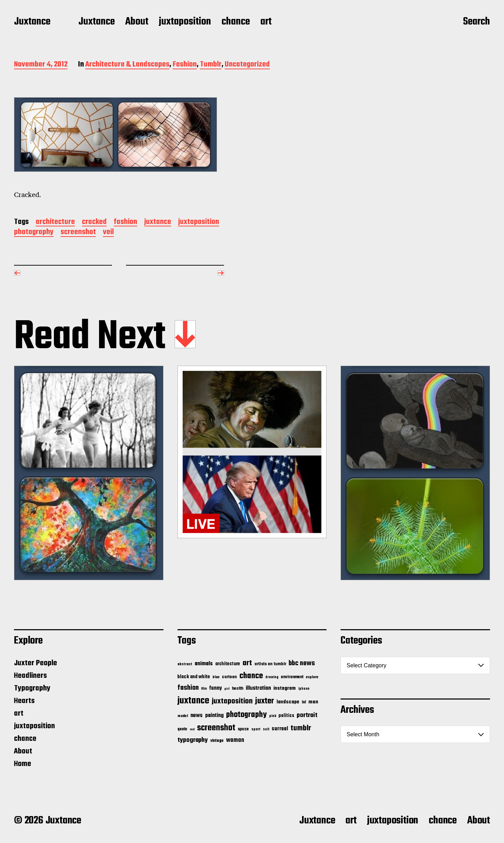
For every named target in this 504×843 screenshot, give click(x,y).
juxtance (158, 222)
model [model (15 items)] (183, 716)
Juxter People (36, 663)
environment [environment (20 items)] (292, 677)
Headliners (30, 676)
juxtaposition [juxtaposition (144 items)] (232, 701)
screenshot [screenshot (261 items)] (216, 728)
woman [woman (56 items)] (235, 740)
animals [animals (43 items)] (204, 664)
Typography (32, 688)
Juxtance (32, 22)
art (266, 22)
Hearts (24, 701)
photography (34, 233)
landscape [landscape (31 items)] (288, 702)
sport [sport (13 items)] (256, 729)
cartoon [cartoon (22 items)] (229, 677)
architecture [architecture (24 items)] (228, 664)
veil (108, 233)
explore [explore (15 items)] (312, 677)
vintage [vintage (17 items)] (217, 741)
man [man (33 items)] (313, 702)
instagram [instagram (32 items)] (285, 688)
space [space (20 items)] (243, 729)
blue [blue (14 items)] (216, 677)
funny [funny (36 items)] (216, 688)
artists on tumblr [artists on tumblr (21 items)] (270, 664)
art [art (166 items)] (247, 663)
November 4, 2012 (41, 65)
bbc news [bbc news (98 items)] (302, 663)
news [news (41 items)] (197, 715)
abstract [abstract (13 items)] (185, 664)
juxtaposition (185, 22)
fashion (125, 222)
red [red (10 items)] (192, 729)
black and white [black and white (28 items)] (194, 677)
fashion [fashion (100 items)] (188, 688)
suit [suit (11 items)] (266, 729)
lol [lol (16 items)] (304, 702)
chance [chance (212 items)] (251, 676)
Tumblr (211, 65)
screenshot (78, 233)
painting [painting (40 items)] (214, 715)
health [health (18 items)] (238, 689)
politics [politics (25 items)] (286, 716)
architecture (55, 222)
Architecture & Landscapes (127, 65)
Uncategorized (247, 65)
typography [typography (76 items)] (193, 740)
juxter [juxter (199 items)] (265, 701)
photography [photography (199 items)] (246, 715)
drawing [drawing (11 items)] (272, 677)
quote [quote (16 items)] (182, 729)
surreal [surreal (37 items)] (280, 729)
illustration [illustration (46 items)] (258, 688)
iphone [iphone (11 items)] (304, 689)
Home (23, 764)
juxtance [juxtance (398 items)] (193, 701)
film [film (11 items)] (204, 689)
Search (477, 22)
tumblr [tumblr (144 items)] (301, 728)
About (137, 22)
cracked (94, 222)
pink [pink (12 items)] (273, 716)
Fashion (185, 65)
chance (236, 22)
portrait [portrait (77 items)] (307, 715)
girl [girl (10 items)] (227, 689)
